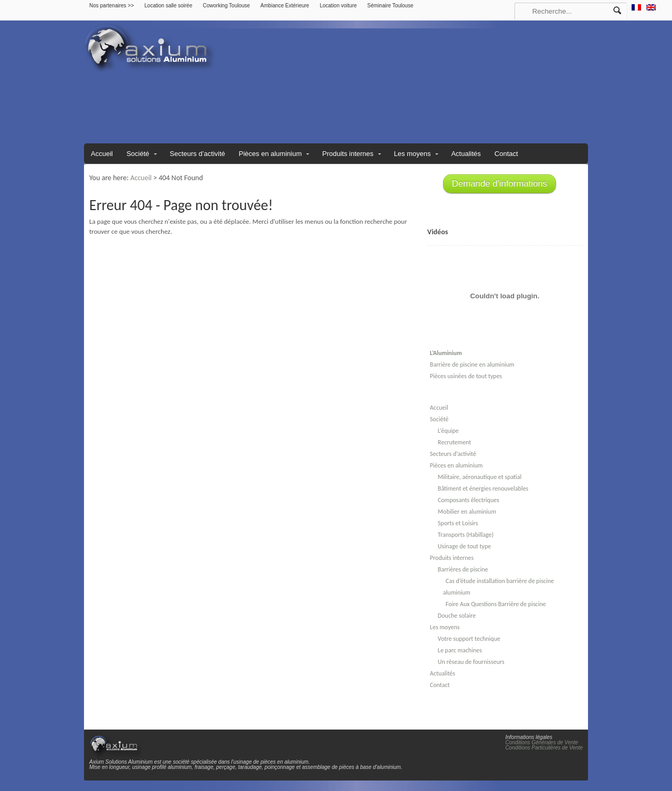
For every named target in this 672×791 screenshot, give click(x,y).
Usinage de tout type (464, 546)
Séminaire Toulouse (391, 6)
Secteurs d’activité (197, 154)
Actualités (466, 154)
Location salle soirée (168, 6)
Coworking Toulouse (226, 6)
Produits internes (348, 154)
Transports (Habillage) (466, 535)
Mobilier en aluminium (467, 512)
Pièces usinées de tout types (466, 376)
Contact (506, 154)
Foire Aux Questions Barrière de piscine (496, 604)
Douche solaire (457, 616)
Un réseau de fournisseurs (471, 662)
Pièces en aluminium (270, 154)
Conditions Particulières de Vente (544, 748)
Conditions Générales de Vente (542, 742)
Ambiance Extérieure (285, 6)
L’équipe (448, 431)
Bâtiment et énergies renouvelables (483, 488)
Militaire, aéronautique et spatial (480, 477)
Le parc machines (460, 650)
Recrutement (454, 442)
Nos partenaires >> (112, 6)
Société (138, 154)
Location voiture (338, 6)
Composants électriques (469, 500)
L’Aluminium (446, 353)
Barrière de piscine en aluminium (472, 365)
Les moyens (412, 154)
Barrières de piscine (463, 569)
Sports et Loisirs (458, 523)
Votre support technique (469, 639)
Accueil (102, 154)
